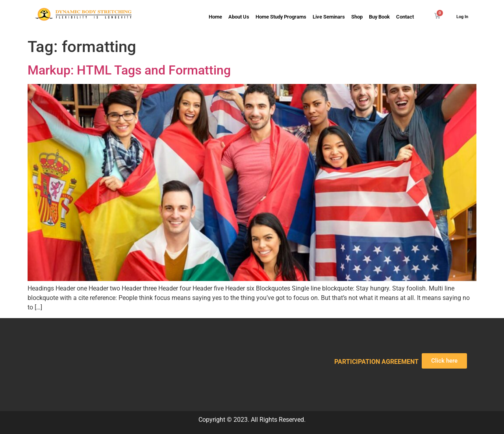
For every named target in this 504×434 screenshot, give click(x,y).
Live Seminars (329, 17)
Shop (357, 17)
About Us (239, 17)
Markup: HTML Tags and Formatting (129, 70)
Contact (405, 17)
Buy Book (379, 17)
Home (215, 17)
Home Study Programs (281, 17)
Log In (462, 17)
